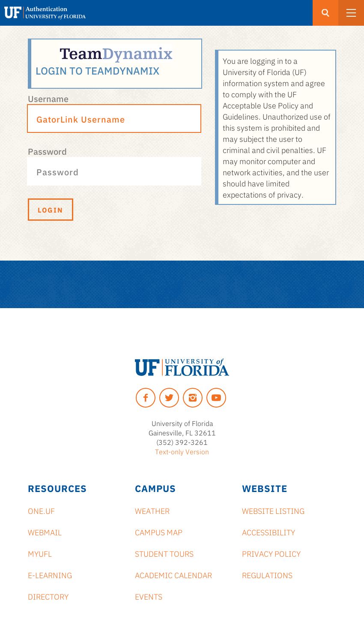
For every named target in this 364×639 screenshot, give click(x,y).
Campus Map (159, 532)
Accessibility (269, 532)
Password (47, 151)
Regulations (267, 575)
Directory (48, 596)
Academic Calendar (173, 575)
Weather (152, 510)
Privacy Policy (271, 553)
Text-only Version (182, 451)
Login (51, 210)
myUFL (40, 553)
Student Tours (164, 553)
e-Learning (50, 575)
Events (149, 596)
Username (48, 98)
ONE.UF (41, 510)
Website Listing (273, 510)
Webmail (45, 532)
